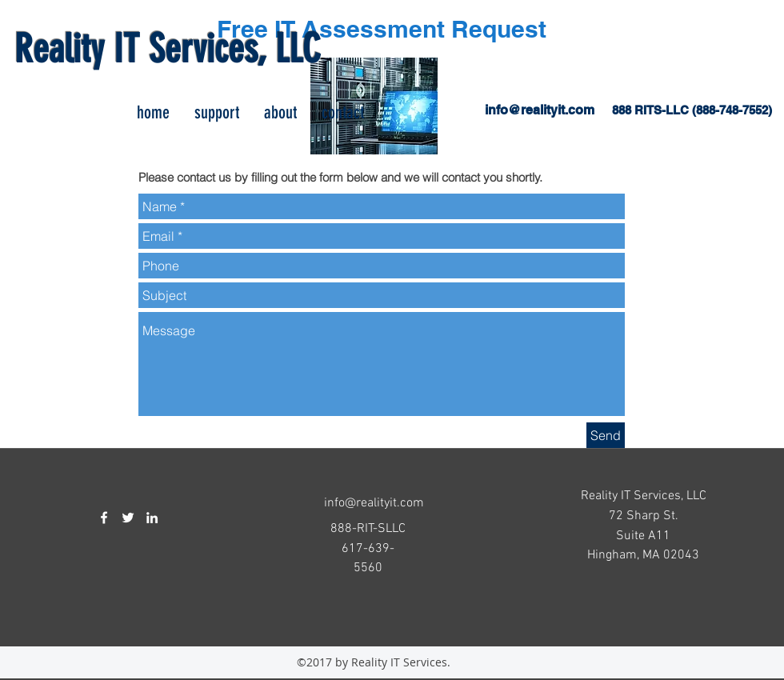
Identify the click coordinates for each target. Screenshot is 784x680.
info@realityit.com (540, 110)
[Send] (606, 435)
